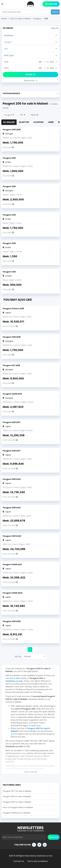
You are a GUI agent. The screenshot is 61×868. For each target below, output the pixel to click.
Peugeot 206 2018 (12, 130)
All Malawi (9, 122)
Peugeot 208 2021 (12, 508)
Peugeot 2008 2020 (13, 593)
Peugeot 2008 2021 (12, 564)
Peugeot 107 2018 (11, 365)
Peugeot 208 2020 (12, 536)
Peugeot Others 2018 (13, 309)
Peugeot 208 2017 (12, 422)
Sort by (18, 656)
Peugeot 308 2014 (12, 479)
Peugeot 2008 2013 (12, 394)
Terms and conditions (37, 861)
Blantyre (24, 122)
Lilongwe (39, 122)
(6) (31, 75)
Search (55, 12)
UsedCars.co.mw (14, 681)
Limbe (51, 122)
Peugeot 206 (9, 158)
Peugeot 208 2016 (12, 621)
